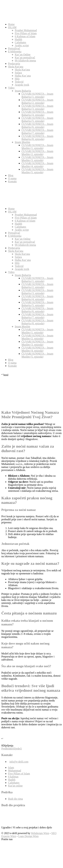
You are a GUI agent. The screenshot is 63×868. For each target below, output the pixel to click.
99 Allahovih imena (25, 61)
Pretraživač (14, 48)
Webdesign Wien (40, 833)
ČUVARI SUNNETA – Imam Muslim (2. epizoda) (37, 153)
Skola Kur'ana (16, 67)
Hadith (18, 39)
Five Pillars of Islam (26, 33)
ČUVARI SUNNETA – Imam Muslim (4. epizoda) (37, 165)
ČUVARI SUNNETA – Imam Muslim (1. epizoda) (37, 147)
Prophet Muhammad (26, 30)
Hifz (17, 79)
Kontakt (12, 181)
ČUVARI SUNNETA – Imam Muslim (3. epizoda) (37, 159)
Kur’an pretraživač (25, 58)
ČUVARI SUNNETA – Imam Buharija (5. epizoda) (37, 119)
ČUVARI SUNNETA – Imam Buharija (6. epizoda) (37, 125)
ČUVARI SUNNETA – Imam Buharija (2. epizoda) (37, 101)
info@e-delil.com (19, 762)
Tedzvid (19, 82)
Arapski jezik (22, 85)
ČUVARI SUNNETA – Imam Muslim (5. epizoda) (37, 171)
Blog (11, 175)
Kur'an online (15, 786)
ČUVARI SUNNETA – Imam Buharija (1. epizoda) (37, 95)
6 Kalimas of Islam (25, 36)
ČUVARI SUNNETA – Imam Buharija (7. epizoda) (37, 132)
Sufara (18, 73)
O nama (12, 178)
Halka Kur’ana (23, 76)
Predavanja (14, 64)
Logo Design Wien (28, 836)
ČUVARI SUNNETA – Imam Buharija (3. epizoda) (37, 107)
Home (11, 24)
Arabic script (22, 45)
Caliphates (20, 42)
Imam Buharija (23, 91)
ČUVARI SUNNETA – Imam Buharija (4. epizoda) (37, 113)
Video (11, 88)
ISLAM (12, 27)
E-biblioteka (15, 51)
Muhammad (15, 771)
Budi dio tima (15, 799)
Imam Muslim (22, 142)
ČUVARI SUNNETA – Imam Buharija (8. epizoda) (37, 138)
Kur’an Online (23, 54)
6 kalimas (13, 777)
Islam (11, 768)
